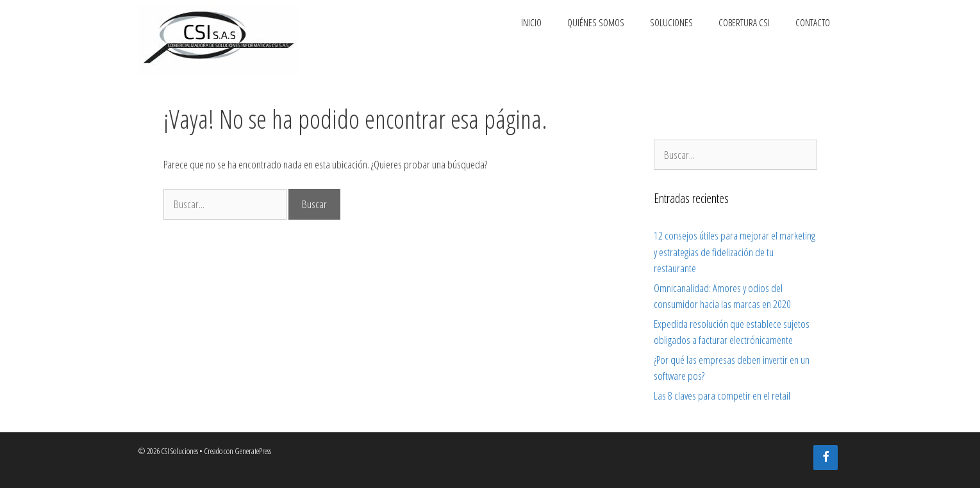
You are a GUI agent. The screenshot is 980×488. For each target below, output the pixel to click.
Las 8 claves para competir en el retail (722, 395)
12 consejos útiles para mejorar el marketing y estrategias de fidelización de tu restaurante (735, 252)
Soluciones (671, 22)
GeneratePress (253, 451)
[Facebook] (826, 458)
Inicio (531, 22)
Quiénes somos (596, 22)
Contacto (813, 22)
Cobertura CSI (744, 22)
